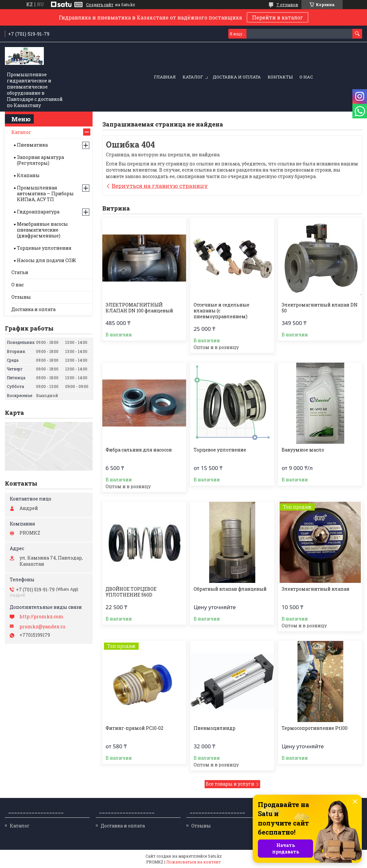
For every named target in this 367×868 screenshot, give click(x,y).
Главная (165, 77)
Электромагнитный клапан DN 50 (320, 308)
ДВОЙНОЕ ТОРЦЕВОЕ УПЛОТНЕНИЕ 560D (131, 592)
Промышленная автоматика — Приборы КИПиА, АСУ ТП (45, 193)
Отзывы (21, 297)
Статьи (20, 272)
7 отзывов (287, 5)
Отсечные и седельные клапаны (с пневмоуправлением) (221, 311)
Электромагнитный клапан (316, 589)
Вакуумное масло (303, 450)
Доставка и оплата (237, 77)
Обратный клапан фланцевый (230, 589)
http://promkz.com (42, 617)
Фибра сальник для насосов (139, 450)
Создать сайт (100, 5)
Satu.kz (215, 856)
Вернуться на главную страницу (160, 186)
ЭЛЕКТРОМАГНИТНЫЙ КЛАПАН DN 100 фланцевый (139, 308)
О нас (306, 77)
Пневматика (32, 145)
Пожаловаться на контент (194, 862)
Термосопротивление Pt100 (315, 728)
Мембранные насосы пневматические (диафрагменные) (42, 230)
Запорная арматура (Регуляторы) (40, 160)
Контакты (280, 77)
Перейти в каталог (278, 17)
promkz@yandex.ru (42, 627)
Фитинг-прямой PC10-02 (134, 728)
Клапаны (28, 175)
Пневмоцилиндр (215, 728)
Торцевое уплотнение (220, 450)
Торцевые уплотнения (44, 248)
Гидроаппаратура (38, 212)
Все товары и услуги (230, 784)
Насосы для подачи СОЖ (46, 260)
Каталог (193, 77)
